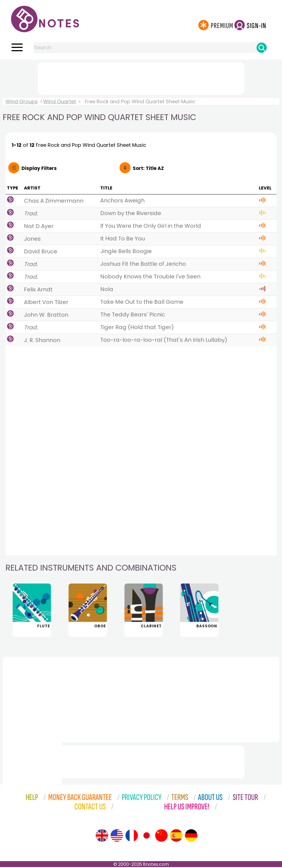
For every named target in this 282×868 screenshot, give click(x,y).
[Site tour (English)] (102, 837)
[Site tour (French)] (132, 837)
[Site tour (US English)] (117, 837)
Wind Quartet (60, 101)
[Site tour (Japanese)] (147, 837)
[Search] (262, 48)
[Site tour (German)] (191, 837)
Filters (39, 168)
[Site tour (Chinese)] (161, 837)
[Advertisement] (141, 77)
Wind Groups (22, 101)
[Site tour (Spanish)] (176, 837)
